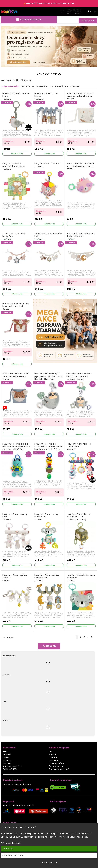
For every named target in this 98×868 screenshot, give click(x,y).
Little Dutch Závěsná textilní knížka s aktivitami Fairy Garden (16, 308)
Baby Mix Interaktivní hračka (48, 165)
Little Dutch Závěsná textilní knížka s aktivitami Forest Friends (16, 378)
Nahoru (9, 637)
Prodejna (7, 760)
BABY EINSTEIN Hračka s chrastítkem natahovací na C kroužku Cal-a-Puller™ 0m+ (49, 448)
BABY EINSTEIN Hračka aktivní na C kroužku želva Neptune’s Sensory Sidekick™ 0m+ (16, 448)
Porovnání (54, 760)
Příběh (6, 757)
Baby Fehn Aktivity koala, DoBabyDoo (46, 517)
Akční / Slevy (88, 21)
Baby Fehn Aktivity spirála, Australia (15, 578)
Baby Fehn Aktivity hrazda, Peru (15, 517)
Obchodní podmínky (12, 766)
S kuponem (9, 141)
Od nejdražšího (40, 86)
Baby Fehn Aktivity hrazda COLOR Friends (79, 447)
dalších (49, 646)
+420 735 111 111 (75, 11)
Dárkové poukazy (57, 766)
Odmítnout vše (49, 862)
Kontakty (7, 763)
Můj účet (53, 754)
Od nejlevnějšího (59, 86)
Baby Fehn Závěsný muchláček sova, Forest (14, 166)
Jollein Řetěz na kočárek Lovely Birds (14, 236)
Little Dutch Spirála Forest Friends (47, 96)
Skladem (75, 86)
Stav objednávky (56, 763)
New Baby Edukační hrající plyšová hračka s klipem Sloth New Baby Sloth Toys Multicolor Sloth (48, 379)
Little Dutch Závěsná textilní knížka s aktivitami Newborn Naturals (80, 98)
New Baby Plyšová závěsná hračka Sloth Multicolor (79, 377)
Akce (5, 751)
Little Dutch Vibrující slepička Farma (16, 96)
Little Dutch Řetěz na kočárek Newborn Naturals (80, 236)
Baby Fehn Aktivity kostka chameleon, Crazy (78, 517)
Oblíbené (53, 757)
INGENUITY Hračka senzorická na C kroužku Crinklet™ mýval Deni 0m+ (80, 168)
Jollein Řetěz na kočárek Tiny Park (48, 236)
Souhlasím (8, 849)
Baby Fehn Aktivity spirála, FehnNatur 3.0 (47, 578)
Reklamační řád (10, 769)
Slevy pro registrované (59, 769)
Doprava (7, 754)
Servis (52, 751)
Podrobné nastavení (13, 855)
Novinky (26, 86)
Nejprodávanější (11, 86)
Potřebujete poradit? (75, 9)
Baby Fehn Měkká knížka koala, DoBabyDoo (81, 578)
